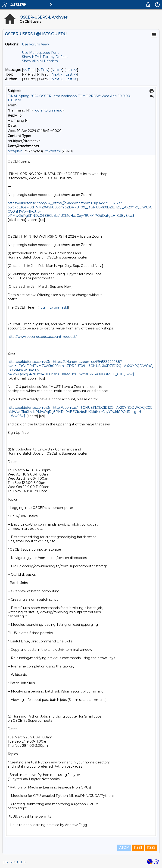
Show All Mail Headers (40, 61)
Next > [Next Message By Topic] (57, 74)
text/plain (15, 151)
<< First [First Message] (29, 70)
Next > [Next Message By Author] (57, 79)
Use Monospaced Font (40, 53)
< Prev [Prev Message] (43, 70)
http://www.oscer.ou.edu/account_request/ (42, 337)
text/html (53, 151)
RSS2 (151, 848)
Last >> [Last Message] (71, 70)
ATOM (124, 848)
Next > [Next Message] (57, 70)
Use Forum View (35, 44)
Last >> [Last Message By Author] (71, 79)
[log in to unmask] (48, 110)
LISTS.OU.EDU (14, 862)
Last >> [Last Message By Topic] (71, 74)
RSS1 (138, 848)
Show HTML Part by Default (45, 57)
